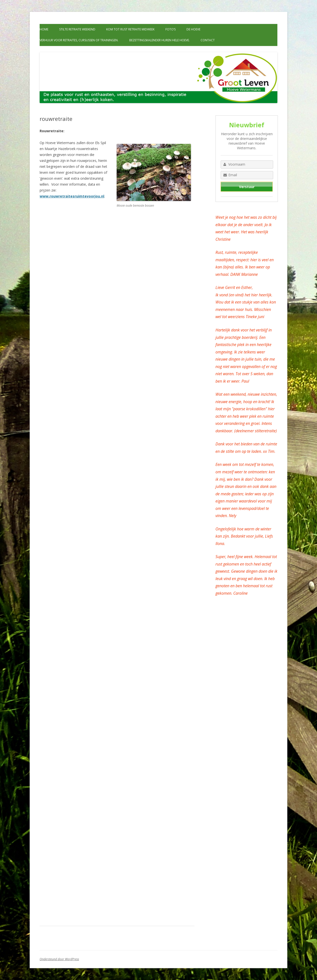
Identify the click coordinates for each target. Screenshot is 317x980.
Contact (208, 40)
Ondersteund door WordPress (59, 959)
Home (44, 29)
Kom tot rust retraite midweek (130, 29)
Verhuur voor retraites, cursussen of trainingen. (79, 40)
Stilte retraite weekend (77, 29)
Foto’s (171, 29)
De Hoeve (193, 29)
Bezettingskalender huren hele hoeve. (159, 40)
